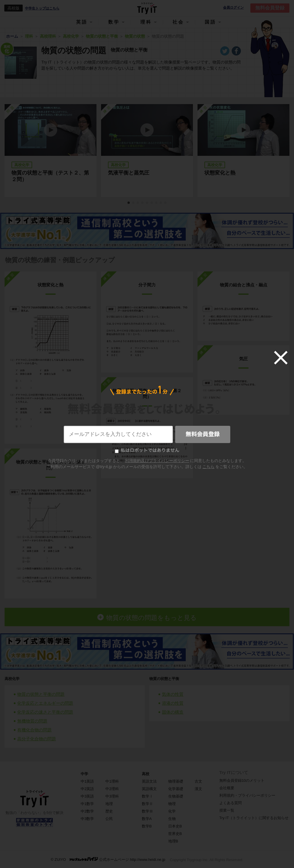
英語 (82, 22)
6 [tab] (152, 203)
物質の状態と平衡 (164, 679)
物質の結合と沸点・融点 (244, 285)
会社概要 (227, 788)
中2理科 (112, 789)
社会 (178, 22)
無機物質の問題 (32, 721)
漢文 (198, 789)
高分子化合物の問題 (37, 739)
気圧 (243, 359)
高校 (146, 774)
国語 (210, 22)
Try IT (147, 8)
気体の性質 (173, 694)
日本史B (175, 826)
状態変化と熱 (220, 173)
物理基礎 (176, 781)
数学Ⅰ (147, 796)
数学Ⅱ (147, 804)
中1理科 (112, 781)
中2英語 (87, 789)
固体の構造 (173, 712)
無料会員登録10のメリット (242, 780)
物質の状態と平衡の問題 (41, 694)
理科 (146, 22)
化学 (172, 811)
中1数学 (87, 804)
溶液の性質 (173, 703)
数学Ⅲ (147, 811)
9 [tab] (166, 203)
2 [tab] (134, 203)
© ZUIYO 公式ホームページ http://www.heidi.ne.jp (108, 859)
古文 (198, 781)
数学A (147, 819)
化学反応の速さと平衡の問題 (45, 712)
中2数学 (87, 811)
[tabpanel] (147, 151)
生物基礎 (176, 796)
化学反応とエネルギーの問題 (45, 703)
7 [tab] (156, 203)
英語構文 (149, 789)
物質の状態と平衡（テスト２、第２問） (50, 176)
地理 (109, 804)
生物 (172, 819)
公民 (109, 819)
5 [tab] (147, 203)
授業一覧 (227, 810)
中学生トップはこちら (42, 8)
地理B (173, 841)
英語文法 (149, 781)
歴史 (109, 811)
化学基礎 (176, 789)
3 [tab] (138, 203)
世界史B (175, 834)
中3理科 (112, 796)
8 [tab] (161, 203)
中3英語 (87, 796)
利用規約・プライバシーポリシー (247, 795)
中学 (84, 774)
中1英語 (87, 781)
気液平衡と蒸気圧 (129, 173)
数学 (114, 22)
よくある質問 (231, 803)
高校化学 (12, 679)
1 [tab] (129, 203)
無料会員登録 (270, 8)
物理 (172, 804)
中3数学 (87, 819)
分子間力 (147, 285)
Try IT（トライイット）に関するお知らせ (254, 818)
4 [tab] (143, 203)
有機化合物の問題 (34, 730)
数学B (147, 826)
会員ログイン (233, 8)
